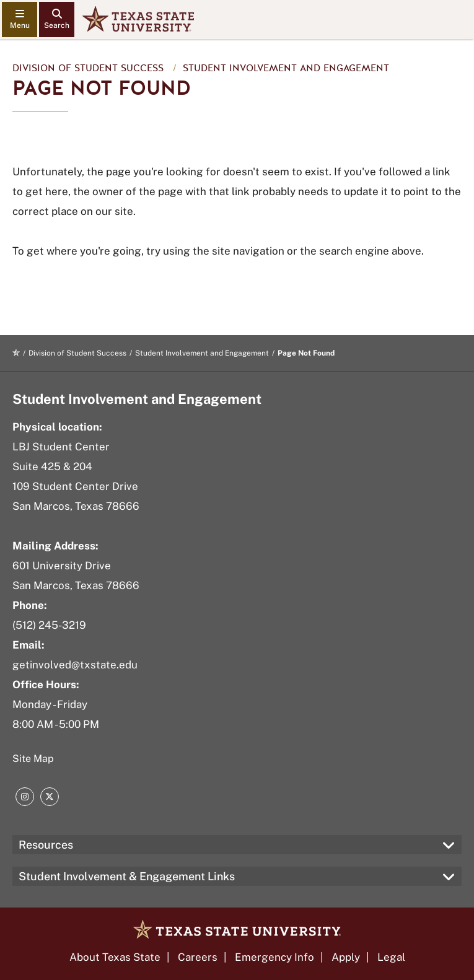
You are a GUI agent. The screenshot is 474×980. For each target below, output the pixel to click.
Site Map (33, 759)
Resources (46, 845)
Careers (198, 957)
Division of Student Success (88, 68)
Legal (391, 957)
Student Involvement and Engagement (286, 68)
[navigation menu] (20, 20)
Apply (346, 957)
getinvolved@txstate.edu (75, 665)
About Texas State (115, 957)
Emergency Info (274, 957)
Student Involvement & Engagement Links (127, 876)
